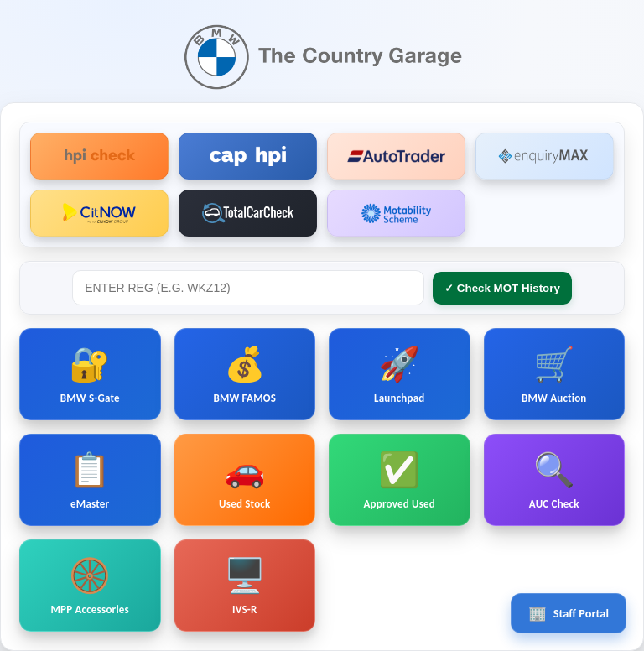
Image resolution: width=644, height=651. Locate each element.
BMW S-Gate (90, 374)
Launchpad (399, 374)
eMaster (90, 480)
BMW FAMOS (244, 374)
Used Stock (244, 480)
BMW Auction (554, 374)
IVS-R (245, 586)
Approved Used (399, 480)
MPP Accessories (90, 586)
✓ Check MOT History (502, 288)
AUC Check (554, 480)
